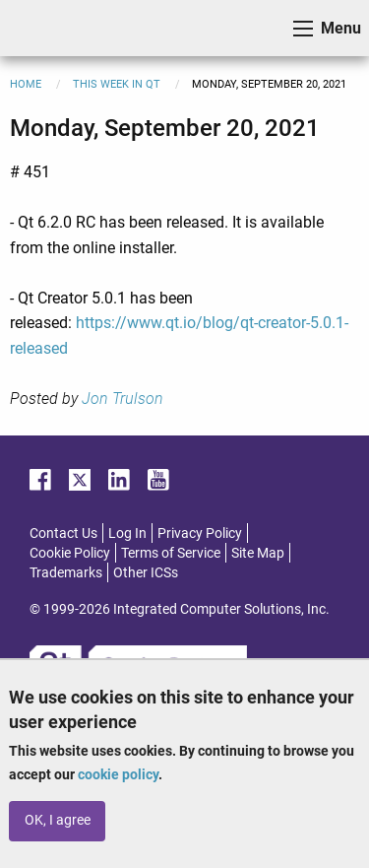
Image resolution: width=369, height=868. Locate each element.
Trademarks (66, 572)
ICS (45, 28)
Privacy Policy (200, 533)
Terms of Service (171, 553)
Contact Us (63, 533)
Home (26, 84)
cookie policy (118, 774)
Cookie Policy (70, 553)
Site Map (258, 553)
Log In (127, 533)
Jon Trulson (123, 399)
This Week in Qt (117, 84)
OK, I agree (58, 820)
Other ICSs (146, 572)
